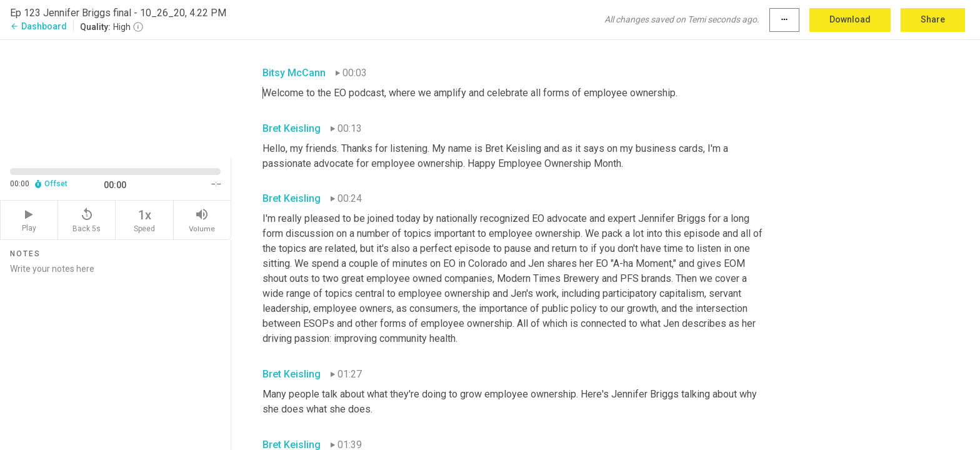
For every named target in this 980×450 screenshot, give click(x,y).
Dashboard (38, 26)
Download (850, 19)
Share (933, 19)
